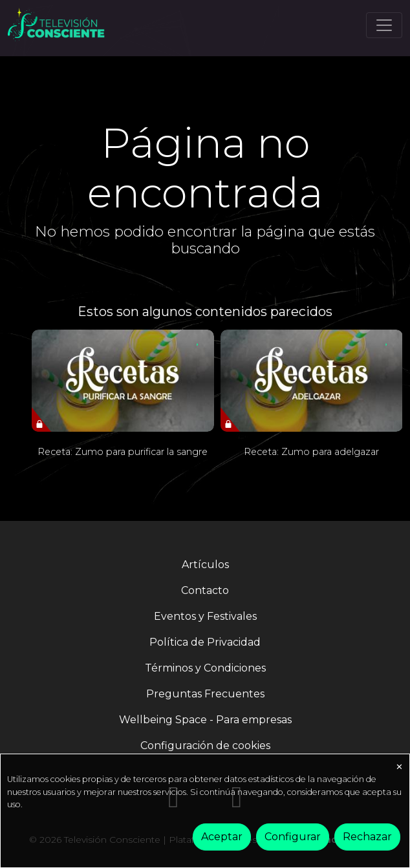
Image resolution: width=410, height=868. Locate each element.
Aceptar (222, 837)
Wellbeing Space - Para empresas (205, 720)
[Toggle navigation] (384, 25)
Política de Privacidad (205, 642)
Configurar (293, 837)
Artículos (205, 565)
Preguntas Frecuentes (205, 694)
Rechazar (367, 837)
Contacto (205, 590)
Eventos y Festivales (205, 616)
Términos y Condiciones (205, 668)
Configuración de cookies (205, 746)
